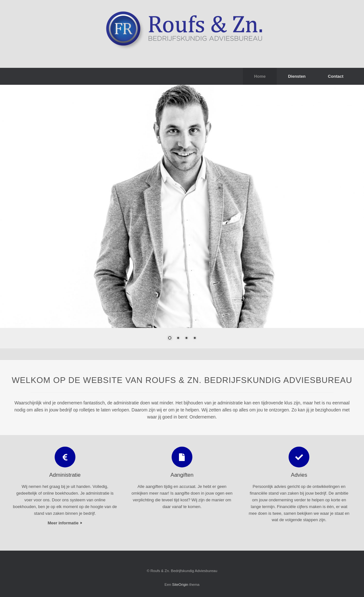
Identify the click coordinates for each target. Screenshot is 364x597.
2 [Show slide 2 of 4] (178, 338)
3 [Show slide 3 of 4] (186, 338)
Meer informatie (65, 523)
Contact (336, 76)
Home (260, 76)
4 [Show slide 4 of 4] (195, 338)
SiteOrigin (180, 585)
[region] (182, 216)
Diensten (297, 76)
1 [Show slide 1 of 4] (170, 338)
